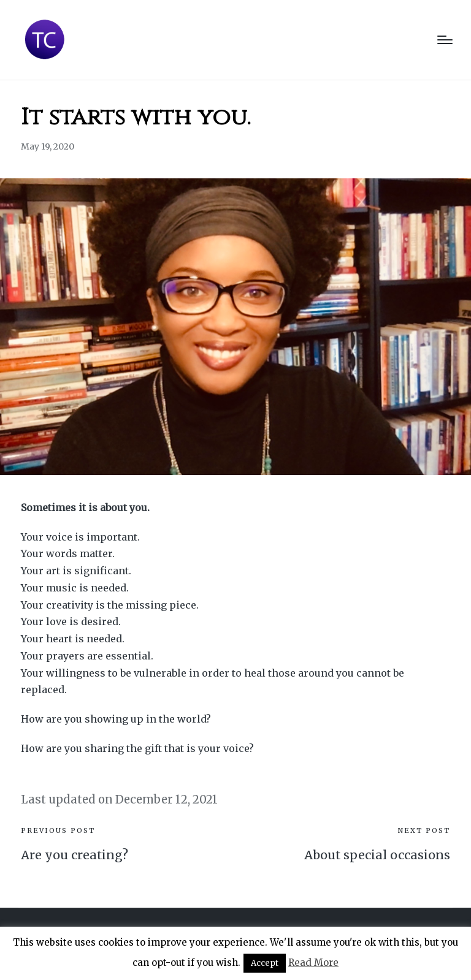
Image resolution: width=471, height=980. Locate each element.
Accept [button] (265, 963)
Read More (313, 963)
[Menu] (445, 40)
